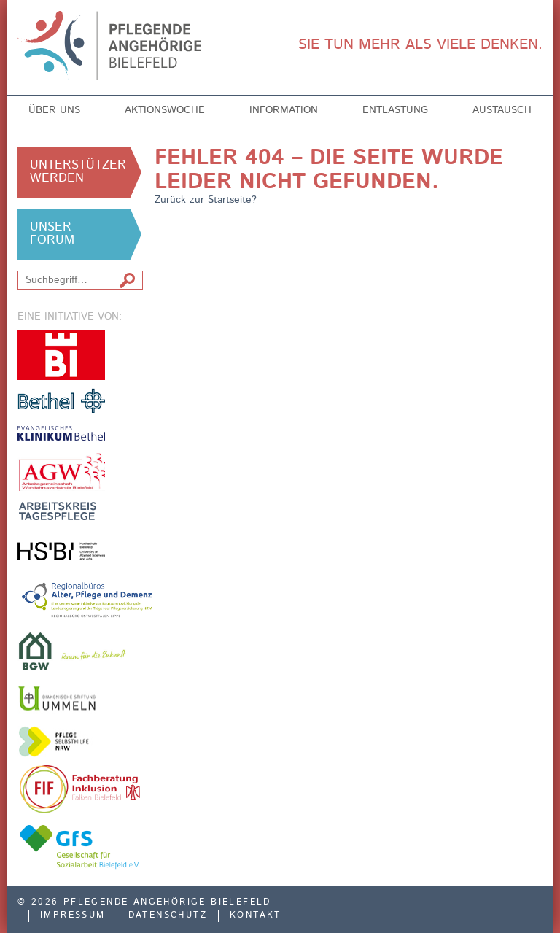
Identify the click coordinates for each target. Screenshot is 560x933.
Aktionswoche (165, 110)
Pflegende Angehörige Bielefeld (121, 46)
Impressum (73, 915)
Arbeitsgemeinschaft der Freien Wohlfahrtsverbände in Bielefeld (61, 472)
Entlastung (395, 110)
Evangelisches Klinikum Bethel (61, 433)
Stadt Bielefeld (61, 355)
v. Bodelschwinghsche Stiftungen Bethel (61, 400)
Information (284, 110)
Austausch (502, 110)
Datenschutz (168, 915)
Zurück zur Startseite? (206, 200)
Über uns (54, 110)
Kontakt (256, 915)
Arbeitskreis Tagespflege (61, 511)
